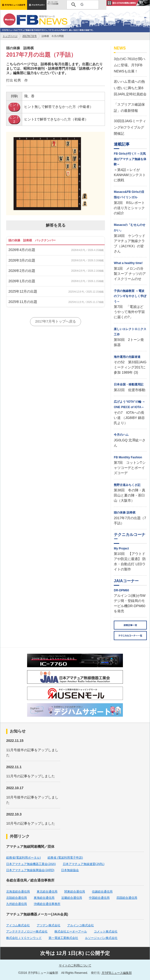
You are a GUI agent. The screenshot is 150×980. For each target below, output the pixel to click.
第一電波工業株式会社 (63, 938)
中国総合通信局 (99, 898)
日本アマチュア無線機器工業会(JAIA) (31, 864)
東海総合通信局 (44, 898)
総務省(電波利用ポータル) (23, 858)
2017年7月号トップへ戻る (56, 321)
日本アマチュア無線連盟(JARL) (84, 864)
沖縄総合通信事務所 (47, 904)
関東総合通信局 (75, 892)
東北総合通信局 (47, 892)
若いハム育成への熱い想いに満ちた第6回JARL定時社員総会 (130, 88)
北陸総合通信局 (17, 898)
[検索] (82, 5)
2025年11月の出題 (23, 302)
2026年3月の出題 (22, 260)
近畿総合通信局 (72, 898)
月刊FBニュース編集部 (117, 973)
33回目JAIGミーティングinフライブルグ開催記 (130, 127)
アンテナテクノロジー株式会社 (27, 931)
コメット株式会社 (106, 931)
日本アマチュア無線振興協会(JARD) (30, 870)
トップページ (10, 36)
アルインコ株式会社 (81, 925)
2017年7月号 (30, 36)
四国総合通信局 (127, 898)
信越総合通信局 (102, 892)
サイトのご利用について (75, 965)
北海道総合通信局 (18, 892)
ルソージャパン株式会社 (101, 938)
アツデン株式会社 (49, 925)
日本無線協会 (70, 870)
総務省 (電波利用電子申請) (65, 858)
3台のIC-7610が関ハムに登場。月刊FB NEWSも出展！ (130, 65)
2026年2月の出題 (22, 271)
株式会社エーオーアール (71, 931)
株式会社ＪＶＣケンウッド (24, 938)
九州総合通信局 (17, 904)
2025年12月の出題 (23, 291)
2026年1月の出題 (22, 281)
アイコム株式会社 (18, 925)
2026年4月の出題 (22, 250)
